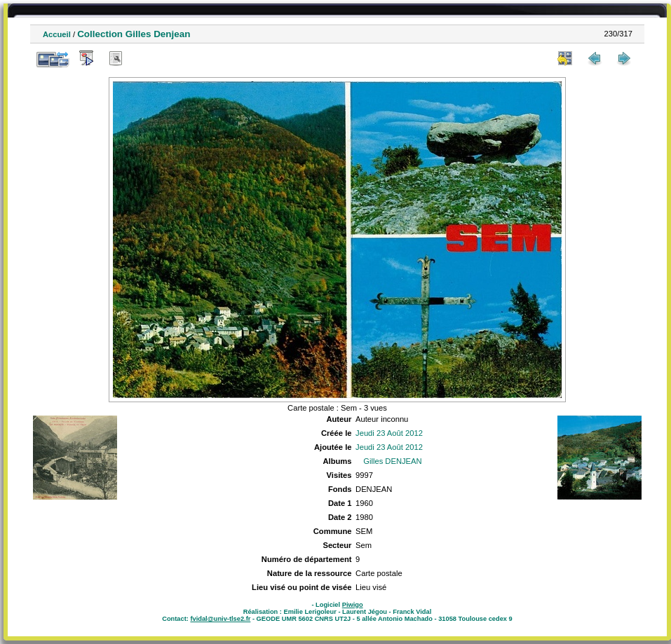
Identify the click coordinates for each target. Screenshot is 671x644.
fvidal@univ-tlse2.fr (220, 619)
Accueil (57, 34)
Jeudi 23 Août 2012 (389, 433)
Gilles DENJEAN (392, 461)
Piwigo (353, 605)
